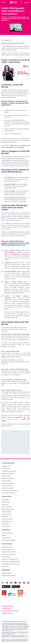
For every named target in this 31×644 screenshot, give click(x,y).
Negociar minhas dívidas (8, 473)
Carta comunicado (6, 557)
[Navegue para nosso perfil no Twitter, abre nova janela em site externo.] (15, 583)
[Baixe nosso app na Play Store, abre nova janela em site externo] (16, 588)
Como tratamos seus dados (8, 493)
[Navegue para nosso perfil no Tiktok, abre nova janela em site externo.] (7, 583)
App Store (25, 254)
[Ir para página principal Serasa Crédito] (14, 2)
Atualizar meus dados (7, 486)
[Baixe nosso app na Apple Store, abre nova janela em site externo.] (6, 588)
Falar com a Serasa (6, 481)
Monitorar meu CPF (7, 476)
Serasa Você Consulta (7, 519)
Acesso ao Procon (6, 608)
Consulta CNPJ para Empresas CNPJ (11, 564)
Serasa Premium (6, 502)
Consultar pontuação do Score (9, 471)
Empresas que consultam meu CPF (10, 559)
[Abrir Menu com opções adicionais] (4, 2)
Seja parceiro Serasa (7, 573)
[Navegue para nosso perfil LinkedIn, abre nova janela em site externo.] (24, 583)
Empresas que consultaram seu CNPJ (11, 562)
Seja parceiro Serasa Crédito (9, 576)
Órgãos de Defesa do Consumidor (10, 611)
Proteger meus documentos (8, 554)
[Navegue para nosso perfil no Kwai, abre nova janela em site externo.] (28, 583)
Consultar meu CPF (6, 466)
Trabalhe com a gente (7, 613)
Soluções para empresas (8, 488)
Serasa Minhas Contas (7, 521)
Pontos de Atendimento (7, 533)
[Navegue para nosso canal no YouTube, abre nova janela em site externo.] (11, 583)
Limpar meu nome (6, 469)
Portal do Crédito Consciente (9, 552)
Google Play (15, 254)
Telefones (4, 535)
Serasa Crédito (9, 252)
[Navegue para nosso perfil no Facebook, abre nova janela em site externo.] (20, 583)
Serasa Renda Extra (7, 514)
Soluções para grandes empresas (10, 490)
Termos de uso (5, 566)
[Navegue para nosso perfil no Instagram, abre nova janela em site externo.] (3, 583)
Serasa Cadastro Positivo (8, 509)
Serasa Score (5, 504)
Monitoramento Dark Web (8, 478)
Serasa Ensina (5, 517)
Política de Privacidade (7, 606)
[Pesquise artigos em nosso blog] (21, 2)
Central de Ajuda (6, 538)
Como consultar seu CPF (8, 549)
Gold (8, 160)
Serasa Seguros (6, 524)
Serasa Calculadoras (7, 512)
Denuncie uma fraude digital (9, 540)
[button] (15, 72)
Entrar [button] (27, 2)
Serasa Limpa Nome (7, 507)
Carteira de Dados (6, 526)
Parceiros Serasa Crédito (8, 483)
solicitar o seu (21, 417)
